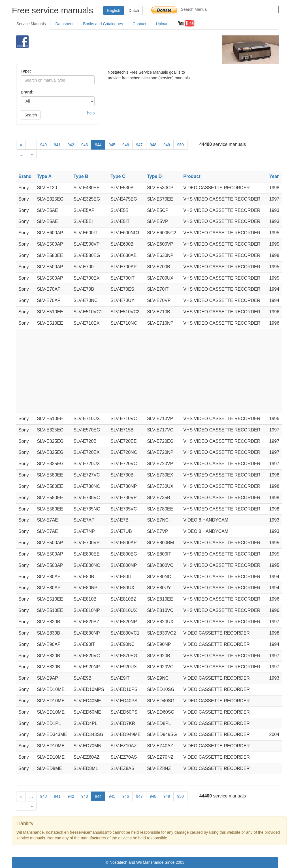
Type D (154, 176)
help (91, 113)
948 (153, 145)
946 (126, 145)
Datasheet (65, 24)
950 (180, 145)
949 (167, 145)
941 (57, 145)
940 (43, 145)
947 (139, 145)
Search (31, 115)
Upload (162, 24)
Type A (44, 176)
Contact (139, 24)
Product (192, 176)
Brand (25, 176)
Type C (118, 176)
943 (85, 145)
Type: (26, 71)
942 (71, 145)
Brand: (27, 92)
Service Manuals (31, 24)
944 (98, 145)
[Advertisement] (138, 50)
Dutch (134, 10)
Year (274, 176)
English (114, 10)
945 (112, 145)
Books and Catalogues (103, 24)
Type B (81, 176)
